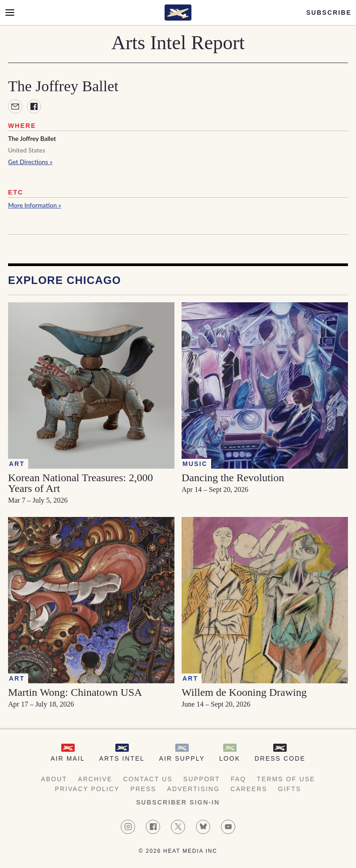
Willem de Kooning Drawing (244, 692)
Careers (249, 789)
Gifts (290, 789)
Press (143, 789)
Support (202, 779)
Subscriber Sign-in (178, 802)
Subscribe (329, 13)
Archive (95, 779)
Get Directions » (30, 162)
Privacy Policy (87, 789)
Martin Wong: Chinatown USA (75, 692)
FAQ (238, 779)
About (54, 779)
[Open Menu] (10, 13)
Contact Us (148, 779)
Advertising (193, 789)
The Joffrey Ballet (32, 138)
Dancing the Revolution (233, 478)
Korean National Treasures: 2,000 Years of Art (81, 483)
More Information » (35, 205)
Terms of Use (286, 779)
